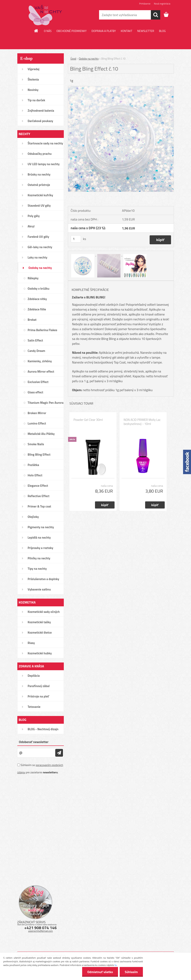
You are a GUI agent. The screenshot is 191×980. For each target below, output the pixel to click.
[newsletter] (59, 753)
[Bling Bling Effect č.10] (121, 88)
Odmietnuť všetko (100, 972)
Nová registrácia (162, 4)
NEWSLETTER (146, 31)
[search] (156, 15)
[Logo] (45, 15)
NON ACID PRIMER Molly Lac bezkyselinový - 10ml (142, 422)
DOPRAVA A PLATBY (104, 31)
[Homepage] (36, 31)
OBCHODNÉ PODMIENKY (72, 31)
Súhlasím (131, 972)
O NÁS (48, 31)
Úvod (73, 59)
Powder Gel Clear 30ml (88, 420)
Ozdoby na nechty (89, 59)
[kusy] (76, 239)
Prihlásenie (145, 4)
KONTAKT (126, 31)
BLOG (162, 31)
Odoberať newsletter (34, 742)
